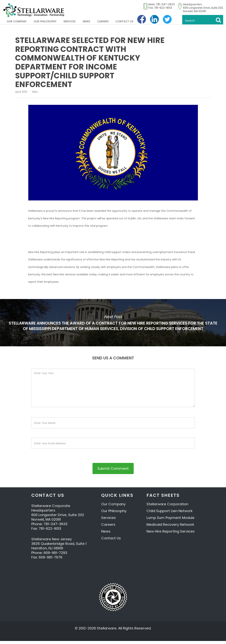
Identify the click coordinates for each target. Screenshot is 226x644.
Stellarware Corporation (167, 507)
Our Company (17, 21)
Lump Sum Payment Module (170, 521)
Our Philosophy (45, 21)
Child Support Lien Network (170, 514)
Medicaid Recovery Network (170, 528)
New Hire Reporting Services (171, 534)
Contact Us (124, 21)
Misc (35, 92)
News (86, 21)
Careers (103, 21)
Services (69, 21)
